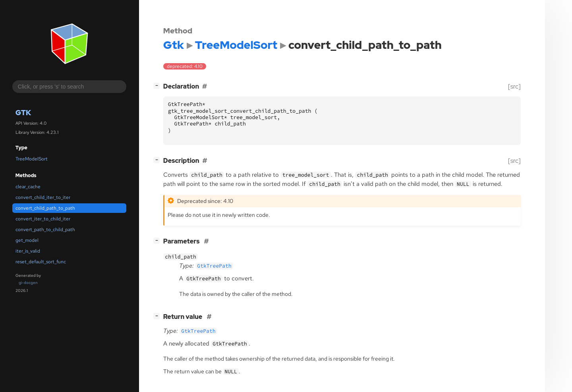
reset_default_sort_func (41, 262)
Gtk (23, 113)
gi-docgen (28, 283)
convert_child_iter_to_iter (43, 197)
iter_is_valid (28, 251)
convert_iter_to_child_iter (43, 219)
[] (158, 86)
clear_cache (28, 187)
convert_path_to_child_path (45, 230)
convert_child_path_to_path (45, 208)
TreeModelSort (32, 159)
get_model (27, 240)
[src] (514, 86)
